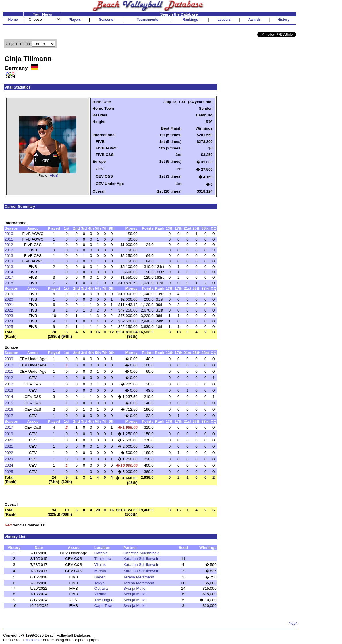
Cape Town (104, 606)
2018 (9, 283)
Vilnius (100, 565)
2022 (9, 310)
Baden (100, 577)
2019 (9, 294)
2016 (9, 409)
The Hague (104, 600)
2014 (9, 272)
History (284, 20)
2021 (9, 305)
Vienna (100, 594)
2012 (9, 245)
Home (13, 20)
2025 (9, 327)
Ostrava (101, 588)
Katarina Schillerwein (141, 559)
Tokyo (99, 583)
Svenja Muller (135, 588)
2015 (9, 403)
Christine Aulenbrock (141, 553)
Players (75, 20)
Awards (255, 20)
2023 (9, 316)
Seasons (106, 20)
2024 (9, 321)
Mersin (100, 571)
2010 (9, 234)
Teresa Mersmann (139, 577)
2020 (9, 299)
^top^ (293, 623)
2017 (9, 277)
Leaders (224, 20)
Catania (101, 553)
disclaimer (33, 640)
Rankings (190, 20)
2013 (9, 256)
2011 (9, 239)
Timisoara (103, 559)
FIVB (54, 175)
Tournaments (147, 20)
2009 (9, 359)
